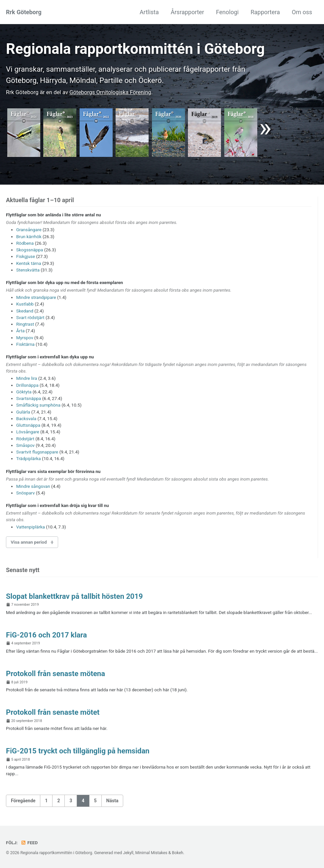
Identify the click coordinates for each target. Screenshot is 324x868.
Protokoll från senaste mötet (54, 712)
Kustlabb (25, 304)
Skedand (25, 311)
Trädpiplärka (29, 458)
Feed (29, 843)
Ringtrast (25, 324)
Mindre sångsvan (33, 486)
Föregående (23, 801)
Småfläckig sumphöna (38, 405)
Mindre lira (27, 378)
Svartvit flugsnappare (37, 452)
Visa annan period (29, 542)
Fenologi (227, 12)
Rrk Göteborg (24, 12)
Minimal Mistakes (151, 853)
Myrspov (25, 338)
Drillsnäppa (27, 385)
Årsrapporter (187, 12)
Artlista (149, 12)
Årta (20, 331)
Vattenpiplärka (31, 527)
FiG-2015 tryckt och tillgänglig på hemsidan (79, 751)
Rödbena (25, 243)
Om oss (302, 12)
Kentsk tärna (29, 263)
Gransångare (29, 230)
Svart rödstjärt (30, 317)
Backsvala (26, 418)
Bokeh (177, 853)
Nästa (112, 801)
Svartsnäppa (29, 398)
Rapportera (265, 12)
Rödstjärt (25, 439)
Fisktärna (25, 344)
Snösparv (25, 493)
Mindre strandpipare (36, 297)
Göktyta (24, 392)
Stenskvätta (28, 270)
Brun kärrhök (29, 236)
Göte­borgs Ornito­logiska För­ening (111, 92)
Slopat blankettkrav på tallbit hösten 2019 (76, 596)
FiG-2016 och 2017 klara (47, 635)
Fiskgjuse (26, 256)
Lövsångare (28, 432)
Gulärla (23, 412)
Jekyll (128, 853)
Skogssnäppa (30, 250)
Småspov (25, 445)
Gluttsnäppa (28, 425)
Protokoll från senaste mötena (56, 673)
